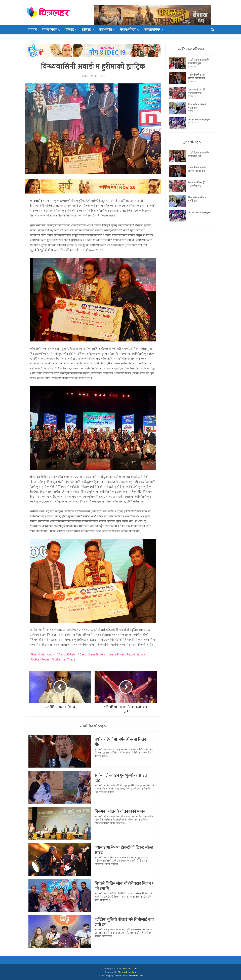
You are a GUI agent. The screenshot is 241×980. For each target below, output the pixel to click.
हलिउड (87, 30)
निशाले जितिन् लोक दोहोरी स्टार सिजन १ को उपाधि (124, 886)
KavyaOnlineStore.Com (132, 976)
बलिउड (70, 30)
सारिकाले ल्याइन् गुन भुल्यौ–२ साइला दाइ (122, 778)
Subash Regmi (41, 660)
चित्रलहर (102, 76)
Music (142, 655)
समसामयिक (152, 30)
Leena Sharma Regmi (122, 655)
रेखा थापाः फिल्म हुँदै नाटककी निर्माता (197, 91)
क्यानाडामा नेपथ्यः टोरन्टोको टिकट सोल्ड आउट (124, 850)
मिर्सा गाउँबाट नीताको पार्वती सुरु (197, 106)
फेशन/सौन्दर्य (128, 30)
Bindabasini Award (44, 655)
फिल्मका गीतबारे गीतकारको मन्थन (120, 811)
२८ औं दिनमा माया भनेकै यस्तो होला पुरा (198, 61)
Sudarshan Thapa (64, 660)
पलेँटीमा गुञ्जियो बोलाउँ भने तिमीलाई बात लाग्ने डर (124, 922)
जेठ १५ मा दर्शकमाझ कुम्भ (199, 119)
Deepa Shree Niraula (92, 655)
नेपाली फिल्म (50, 30)
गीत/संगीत (106, 30)
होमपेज (32, 30)
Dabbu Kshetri (67, 655)
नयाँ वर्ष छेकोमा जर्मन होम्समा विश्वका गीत (122, 742)
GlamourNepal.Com (127, 972)
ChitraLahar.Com (129, 969)
